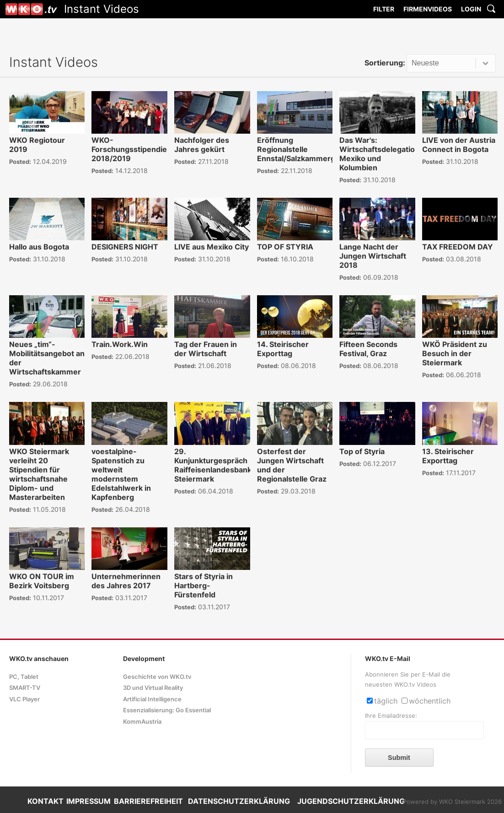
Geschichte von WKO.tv (157, 677)
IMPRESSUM (88, 801)
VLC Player (24, 699)
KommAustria (142, 722)
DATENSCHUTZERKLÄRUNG (239, 801)
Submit (399, 758)
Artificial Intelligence (152, 699)
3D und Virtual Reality (153, 688)
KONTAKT (46, 801)
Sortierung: (385, 63)
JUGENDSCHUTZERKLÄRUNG (351, 801)
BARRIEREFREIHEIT (148, 801)
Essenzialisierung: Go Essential (167, 710)
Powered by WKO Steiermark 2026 (452, 802)
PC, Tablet (24, 677)
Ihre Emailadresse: (391, 716)
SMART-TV (25, 688)
